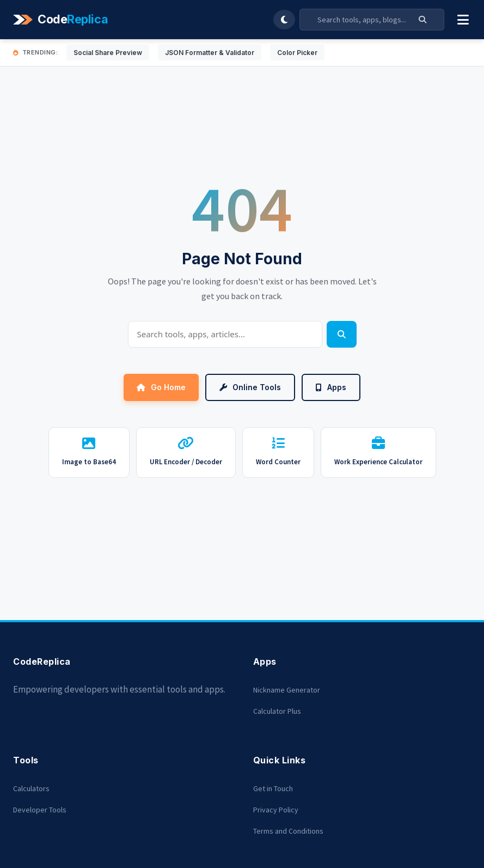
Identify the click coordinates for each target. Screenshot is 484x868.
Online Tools (250, 387)
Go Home (161, 387)
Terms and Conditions (288, 831)
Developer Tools (40, 810)
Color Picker (297, 53)
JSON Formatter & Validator (210, 53)
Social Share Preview (108, 53)
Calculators (31, 788)
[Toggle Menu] (463, 20)
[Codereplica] (62, 20)
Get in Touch (273, 788)
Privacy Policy (276, 810)
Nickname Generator (287, 690)
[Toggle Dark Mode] (284, 20)
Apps (331, 387)
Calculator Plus (277, 711)
